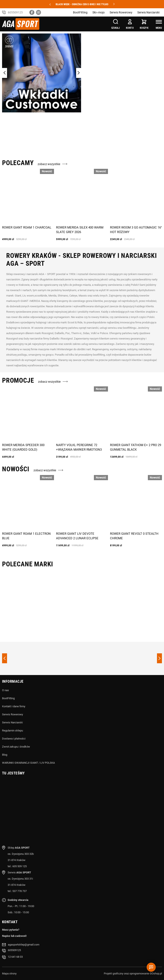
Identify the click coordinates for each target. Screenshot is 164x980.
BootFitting (80, 12)
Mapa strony (9, 973)
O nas (5, 690)
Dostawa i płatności (14, 739)
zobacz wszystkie (49, 164)
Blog (5, 755)
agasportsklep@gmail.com (24, 945)
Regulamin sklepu (13, 731)
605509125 (15, 12)
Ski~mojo (99, 12)
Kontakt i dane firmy (14, 706)
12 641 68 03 (15, 957)
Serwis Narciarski (148, 12)
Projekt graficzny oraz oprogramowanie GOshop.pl (133, 973)
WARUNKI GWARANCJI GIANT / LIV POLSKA (28, 763)
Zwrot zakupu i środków (16, 747)
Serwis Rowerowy (121, 12)
